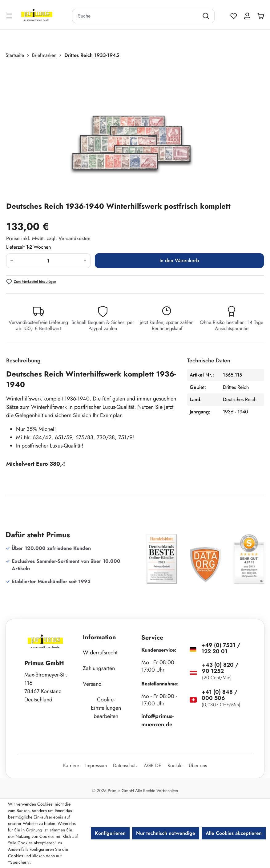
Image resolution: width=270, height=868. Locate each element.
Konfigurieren (110, 833)
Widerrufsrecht (100, 653)
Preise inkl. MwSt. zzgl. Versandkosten (48, 238)
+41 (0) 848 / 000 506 (220, 695)
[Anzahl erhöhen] (85, 261)
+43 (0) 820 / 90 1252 (220, 668)
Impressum (96, 765)
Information (99, 637)
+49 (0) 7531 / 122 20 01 (221, 648)
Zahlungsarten (99, 668)
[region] (135, 130)
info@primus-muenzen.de (157, 720)
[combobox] (136, 16)
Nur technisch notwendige (166, 833)
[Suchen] (207, 16)
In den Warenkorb (179, 260)
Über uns (198, 765)
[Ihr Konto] (247, 16)
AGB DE (153, 765)
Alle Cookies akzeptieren (234, 833)
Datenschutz (125, 765)
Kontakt (175, 765)
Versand (92, 684)
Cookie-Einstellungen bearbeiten (106, 708)
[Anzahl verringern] (12, 261)
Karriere (71, 765)
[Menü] (10, 16)
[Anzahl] (48, 261)
